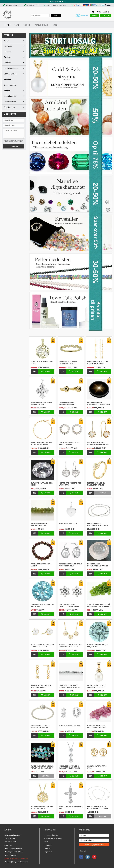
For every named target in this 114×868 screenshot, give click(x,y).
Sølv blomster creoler (70, 726)
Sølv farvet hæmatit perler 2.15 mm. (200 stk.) (70, 686)
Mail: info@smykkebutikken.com (16, 862)
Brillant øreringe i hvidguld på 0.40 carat (69, 605)
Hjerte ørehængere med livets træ (70, 484)
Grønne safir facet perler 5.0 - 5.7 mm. (39, 524)
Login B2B (48, 852)
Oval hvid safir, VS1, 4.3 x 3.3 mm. (42, 484)
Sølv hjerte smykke (68, 523)
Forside (8, 25)
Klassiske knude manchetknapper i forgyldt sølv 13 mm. (68, 403)
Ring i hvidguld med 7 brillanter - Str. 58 (40, 727)
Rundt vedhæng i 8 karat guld (42, 363)
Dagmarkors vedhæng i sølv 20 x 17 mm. (41, 403)
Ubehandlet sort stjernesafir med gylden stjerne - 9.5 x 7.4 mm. (99, 403)
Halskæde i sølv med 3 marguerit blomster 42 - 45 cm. (70, 767)
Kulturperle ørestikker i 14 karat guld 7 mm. (42, 646)
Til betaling (106, 15)
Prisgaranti (48, 845)
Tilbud (17, 25)
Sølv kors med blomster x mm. (71, 807)
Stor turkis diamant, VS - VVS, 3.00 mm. (98, 646)
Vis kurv (95, 15)
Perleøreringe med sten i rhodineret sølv (70, 565)
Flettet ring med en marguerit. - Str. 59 (96, 484)
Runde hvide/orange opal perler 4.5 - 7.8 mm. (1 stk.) (42, 767)
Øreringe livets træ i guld (97, 767)
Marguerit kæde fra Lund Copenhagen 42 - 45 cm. (71, 646)
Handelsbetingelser (41, 25)
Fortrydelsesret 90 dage (53, 838)
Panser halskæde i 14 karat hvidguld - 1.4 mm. (98, 807)
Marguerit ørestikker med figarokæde (41, 686)
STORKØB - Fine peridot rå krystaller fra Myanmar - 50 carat (99, 605)
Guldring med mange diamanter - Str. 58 (68, 363)
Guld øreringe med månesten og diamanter (98, 444)
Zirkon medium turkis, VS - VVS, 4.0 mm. (42, 605)
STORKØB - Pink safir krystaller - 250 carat (97, 727)
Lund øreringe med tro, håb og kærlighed (98, 363)
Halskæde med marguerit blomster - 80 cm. (42, 807)
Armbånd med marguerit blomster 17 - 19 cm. (42, 444)
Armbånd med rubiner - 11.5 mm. (41, 565)
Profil (55, 25)
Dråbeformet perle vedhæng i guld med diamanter (96, 686)
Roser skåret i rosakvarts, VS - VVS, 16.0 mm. (98, 565)
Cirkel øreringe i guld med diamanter (69, 444)
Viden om (27, 25)
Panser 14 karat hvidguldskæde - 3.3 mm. (98, 524)
